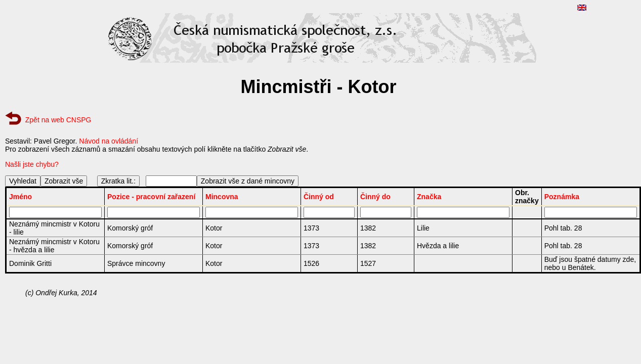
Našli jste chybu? (32, 164)
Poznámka (562, 197)
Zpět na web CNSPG (58, 120)
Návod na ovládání (109, 141)
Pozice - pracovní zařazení (151, 197)
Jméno (20, 197)
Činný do (375, 197)
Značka (429, 197)
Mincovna (222, 197)
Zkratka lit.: (118, 181)
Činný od (319, 197)
